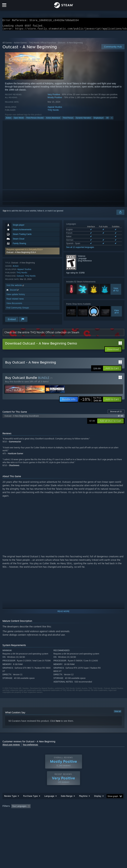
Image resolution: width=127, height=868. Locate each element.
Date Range (67, 803)
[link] (91, 401)
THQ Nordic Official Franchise (42, 45)
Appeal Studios (55, 109)
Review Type (10, 803)
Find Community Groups (18, 310)
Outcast (20, 278)
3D (107, 120)
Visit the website (15, 287)
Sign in (6, 213)
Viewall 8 (116, 313)
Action (9, 120)
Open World (19, 120)
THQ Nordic (53, 112)
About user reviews (11, 747)
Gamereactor (15, 444)
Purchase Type (30, 803)
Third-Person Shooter (35, 120)
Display (98, 803)
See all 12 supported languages (80, 249)
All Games (7, 45)
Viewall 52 (116, 291)
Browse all (116, 413)
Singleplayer (99, 120)
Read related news (15, 301)
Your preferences (30, 747)
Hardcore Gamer (16, 455)
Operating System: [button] (11, 817)
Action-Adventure (53, 120)
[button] (32, 253)
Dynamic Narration (83, 120)
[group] (63, 815)
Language (49, 803)
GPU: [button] (40, 817)
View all (118, 713)
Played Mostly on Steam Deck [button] (102, 813)
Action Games (21, 45)
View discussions (14, 305)
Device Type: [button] (54, 817)
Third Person (68, 120)
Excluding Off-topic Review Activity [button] (53, 813)
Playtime (83, 803)
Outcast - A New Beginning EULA (21, 254)
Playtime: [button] (78, 813)
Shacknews (14, 467)
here (58, 723)
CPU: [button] (29, 817)
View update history (16, 296)
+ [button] (112, 120)
